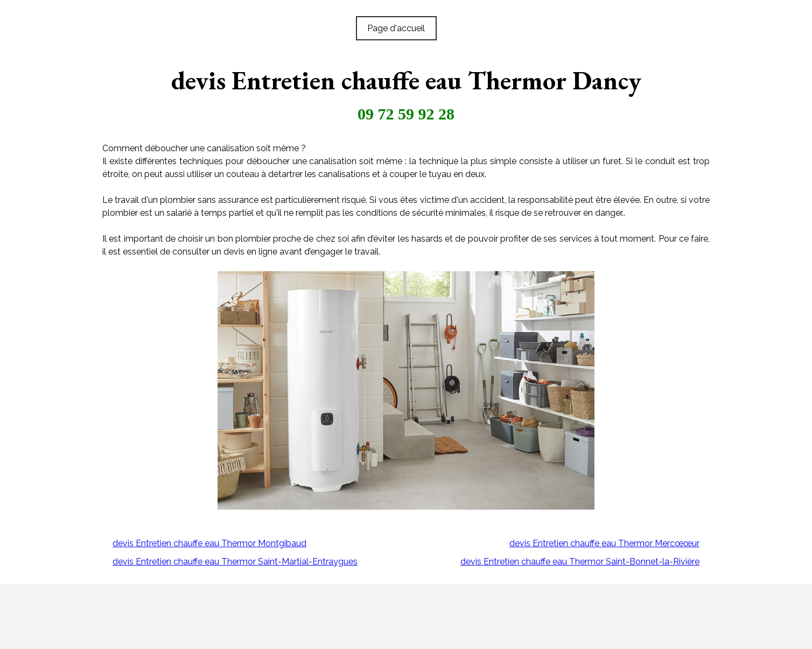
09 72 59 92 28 (406, 114)
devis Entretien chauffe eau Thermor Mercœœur (604, 543)
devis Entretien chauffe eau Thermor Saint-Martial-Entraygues (235, 562)
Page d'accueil (396, 28)
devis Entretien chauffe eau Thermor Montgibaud (209, 543)
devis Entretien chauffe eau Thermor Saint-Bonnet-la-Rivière (580, 562)
